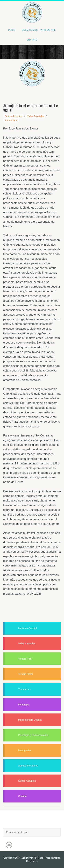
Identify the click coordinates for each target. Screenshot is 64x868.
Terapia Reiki (25, 659)
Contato (22, 796)
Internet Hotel (37, 858)
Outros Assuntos (14, 116)
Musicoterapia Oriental (30, 720)
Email (9, 845)
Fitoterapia (24, 705)
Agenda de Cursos (28, 766)
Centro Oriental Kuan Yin (32, 8)
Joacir (32, 822)
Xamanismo (11, 120)
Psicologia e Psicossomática (33, 735)
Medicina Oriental (28, 628)
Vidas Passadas (36, 116)
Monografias (25, 750)
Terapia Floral (26, 674)
